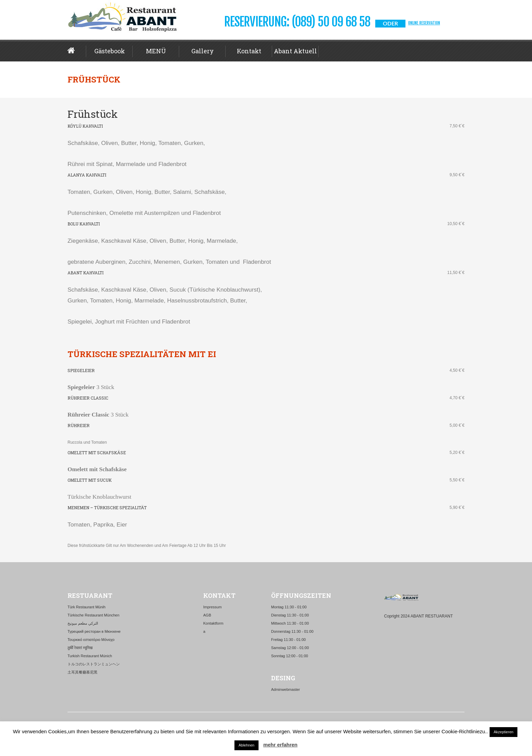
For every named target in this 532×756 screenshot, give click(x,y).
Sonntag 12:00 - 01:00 (290, 656)
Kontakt (249, 51)
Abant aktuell (295, 51)
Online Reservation (424, 23)
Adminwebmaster (286, 689)
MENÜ (156, 51)
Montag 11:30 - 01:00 (289, 607)
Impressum (212, 607)
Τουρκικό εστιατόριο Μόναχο (91, 640)
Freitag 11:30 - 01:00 (288, 640)
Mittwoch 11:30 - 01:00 (290, 623)
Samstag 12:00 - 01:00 (290, 648)
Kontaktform (213, 623)
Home (77, 51)
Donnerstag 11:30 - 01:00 (292, 631)
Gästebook (110, 51)
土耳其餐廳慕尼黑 (82, 672)
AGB (207, 615)
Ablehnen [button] (246, 745)
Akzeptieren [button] (503, 732)
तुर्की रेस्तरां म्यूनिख (80, 648)
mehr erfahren (280, 745)
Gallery (203, 51)
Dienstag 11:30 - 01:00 (290, 615)
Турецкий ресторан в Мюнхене (94, 631)
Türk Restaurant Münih (87, 607)
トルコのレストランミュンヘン (94, 664)
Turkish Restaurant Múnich (90, 656)
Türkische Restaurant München (93, 615)
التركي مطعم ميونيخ (83, 623)
